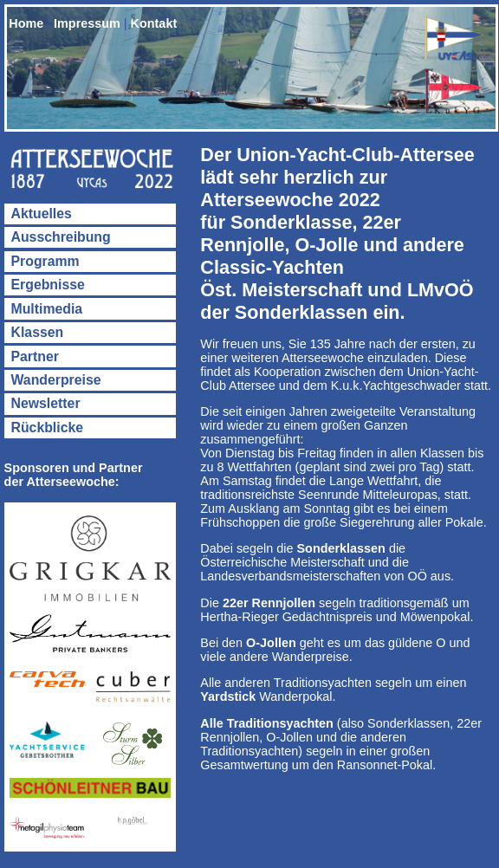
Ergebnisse (48, 285)
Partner (35, 356)
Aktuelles (42, 214)
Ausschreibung (61, 237)
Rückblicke (48, 428)
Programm (45, 261)
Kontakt (154, 23)
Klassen (38, 332)
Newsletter (46, 403)
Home (26, 23)
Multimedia (47, 309)
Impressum (87, 23)
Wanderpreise (56, 380)
